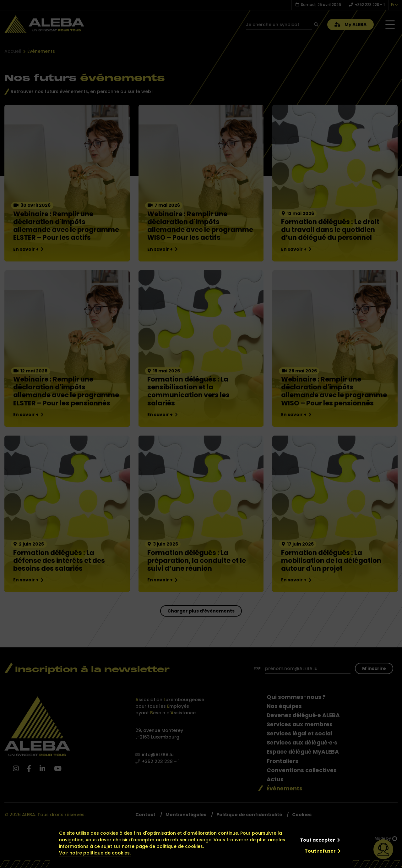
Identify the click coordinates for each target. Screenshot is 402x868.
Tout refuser (320, 851)
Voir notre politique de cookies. (95, 853)
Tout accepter (318, 840)
